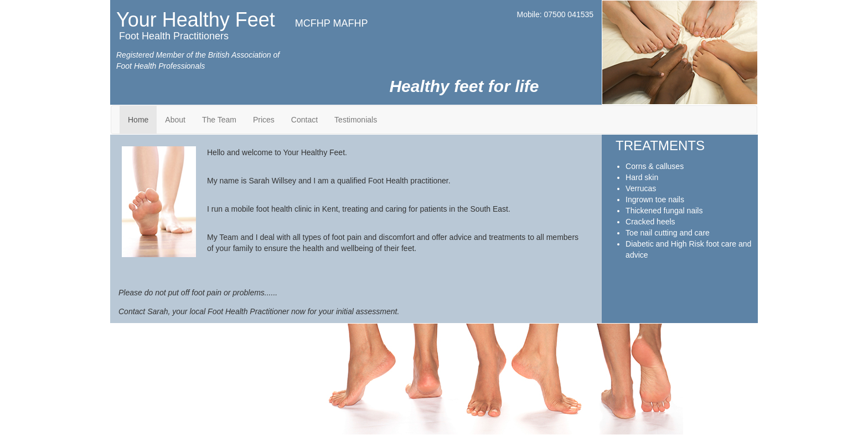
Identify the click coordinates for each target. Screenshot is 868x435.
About (175, 120)
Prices (264, 120)
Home (138, 120)
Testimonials (356, 120)
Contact (304, 120)
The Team (219, 120)
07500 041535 (569, 14)
